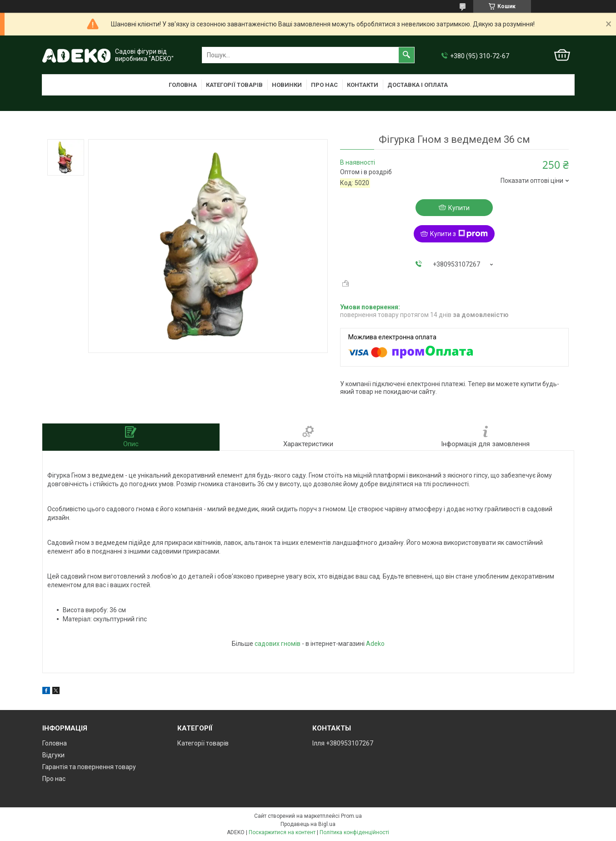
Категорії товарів (234, 85)
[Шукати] (406, 55)
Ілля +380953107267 (343, 743)
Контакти (363, 85)
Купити (459, 208)
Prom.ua (351, 816)
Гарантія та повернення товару (89, 767)
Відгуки (53, 755)
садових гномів (278, 644)
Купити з (459, 234)
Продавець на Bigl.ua (308, 824)
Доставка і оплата (418, 85)
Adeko (375, 644)
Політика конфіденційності (354, 832)
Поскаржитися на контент (282, 832)
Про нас (324, 85)
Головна (183, 85)
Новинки (287, 85)
